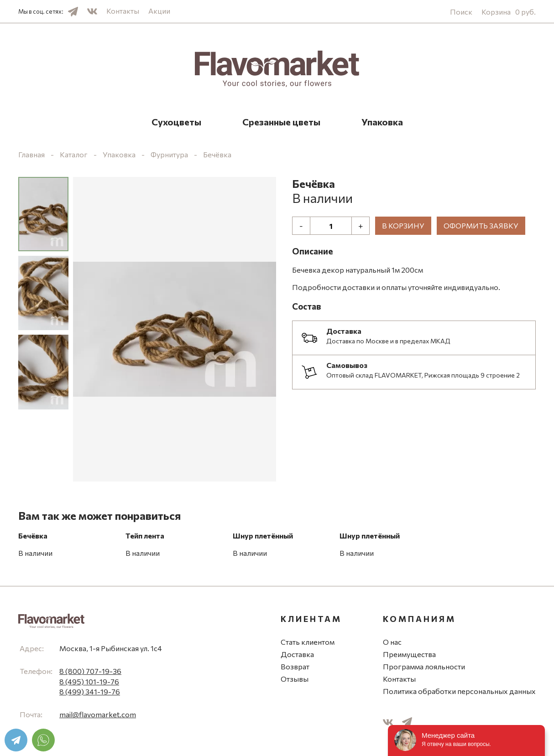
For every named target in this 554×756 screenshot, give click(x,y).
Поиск (461, 12)
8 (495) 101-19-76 (89, 681)
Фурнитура (169, 154)
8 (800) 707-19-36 (90, 671)
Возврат (295, 666)
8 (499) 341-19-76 (90, 691)
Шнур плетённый (263, 536)
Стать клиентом (308, 642)
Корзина (509, 12)
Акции (159, 11)
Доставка (297, 654)
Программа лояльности (424, 666)
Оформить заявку (481, 225)
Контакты (123, 11)
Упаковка (382, 122)
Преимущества (409, 654)
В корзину (403, 225)
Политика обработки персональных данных (459, 691)
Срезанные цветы (281, 122)
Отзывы (295, 679)
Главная (31, 154)
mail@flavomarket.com (98, 714)
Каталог (74, 154)
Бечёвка (217, 154)
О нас (392, 642)
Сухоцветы (176, 122)
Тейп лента (145, 536)
